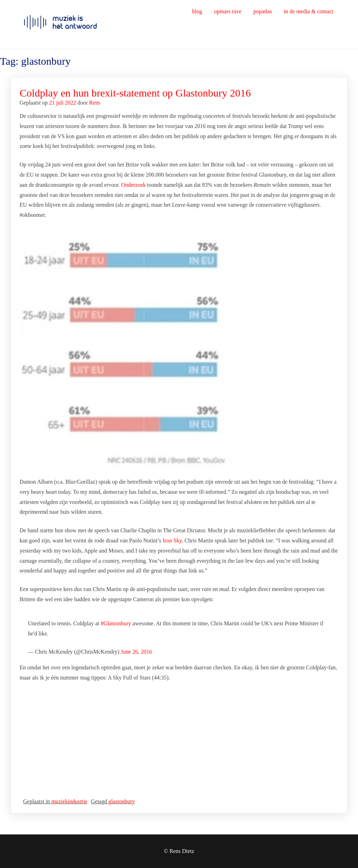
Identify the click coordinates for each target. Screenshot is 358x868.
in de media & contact (309, 11)
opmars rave (228, 11)
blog (197, 11)
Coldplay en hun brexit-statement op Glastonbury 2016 (135, 93)
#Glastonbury (116, 623)
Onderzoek (134, 185)
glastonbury (122, 801)
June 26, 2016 (136, 652)
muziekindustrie (69, 801)
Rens (95, 103)
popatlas (263, 11)
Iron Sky (172, 540)
